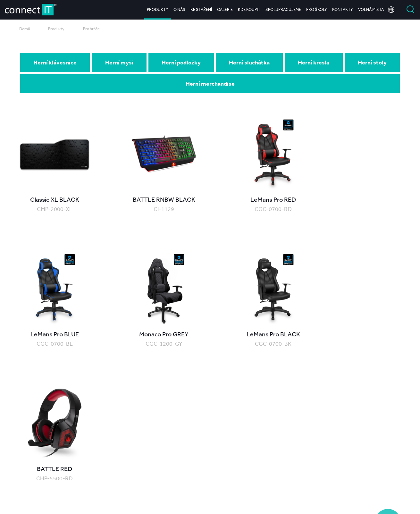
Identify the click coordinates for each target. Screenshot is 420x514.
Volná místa (371, 9)
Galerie (225, 9)
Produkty (158, 9)
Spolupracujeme (283, 9)
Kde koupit (249, 9)
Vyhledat (410, 10)
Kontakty (343, 9)
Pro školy (317, 9)
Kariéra (367, 483)
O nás (179, 9)
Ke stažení (201, 9)
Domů (25, 29)
